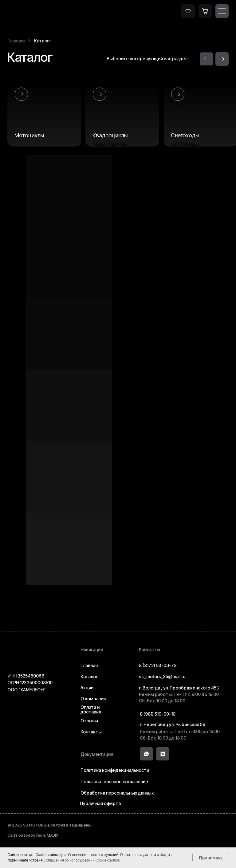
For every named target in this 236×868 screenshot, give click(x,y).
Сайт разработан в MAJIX (33, 835)
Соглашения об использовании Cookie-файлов (82, 860)
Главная (16, 41)
